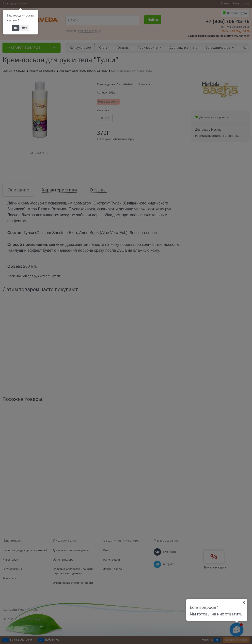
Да (16, 28)
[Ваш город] (244, 602)
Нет (25, 28)
